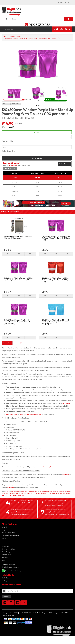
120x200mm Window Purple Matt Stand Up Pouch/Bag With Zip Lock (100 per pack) (30, 39)
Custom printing (12, 414)
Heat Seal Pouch (44, 491)
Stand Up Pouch (26, 491)
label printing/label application (31, 414)
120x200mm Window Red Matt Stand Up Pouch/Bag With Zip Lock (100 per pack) (56, 280)
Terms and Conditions (8, 549)
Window (8, 491)
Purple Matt (53, 493)
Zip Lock (61, 491)
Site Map (4, 581)
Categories (9, 29)
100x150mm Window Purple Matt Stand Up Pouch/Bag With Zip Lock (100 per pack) (19, 280)
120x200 (67, 491)
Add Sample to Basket (64, 164)
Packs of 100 (7, 141)
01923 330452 (9, 564)
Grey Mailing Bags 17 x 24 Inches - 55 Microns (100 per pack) (18, 237)
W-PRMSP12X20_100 (42, 493)
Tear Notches (54, 491)
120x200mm (25, 493)
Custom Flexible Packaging (10, 535)
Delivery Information (8, 533)
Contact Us (5, 578)
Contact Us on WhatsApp (13, 571)
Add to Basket (37, 158)
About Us (5, 527)
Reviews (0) (18, 343)
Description (7, 343)
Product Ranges (16, 36)
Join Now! (6, 597)
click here (65, 474)
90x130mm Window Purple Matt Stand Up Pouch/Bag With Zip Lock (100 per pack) (56, 238)
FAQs (3, 560)
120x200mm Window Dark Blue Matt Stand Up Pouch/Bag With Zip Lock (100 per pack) (55, 322)
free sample (47, 467)
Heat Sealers (67, 403)
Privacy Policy (6, 546)
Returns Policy (6, 555)
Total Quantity (8, 151)
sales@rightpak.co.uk (11, 567)
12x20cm (32, 493)
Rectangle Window (18, 496)
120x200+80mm (14, 493)
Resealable (35, 491)
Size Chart (5, 557)
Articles (4, 538)
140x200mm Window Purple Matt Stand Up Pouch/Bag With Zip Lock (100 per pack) (17, 322)
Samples (4, 530)
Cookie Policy (6, 552)
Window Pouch (16, 491)
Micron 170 (5, 493)
